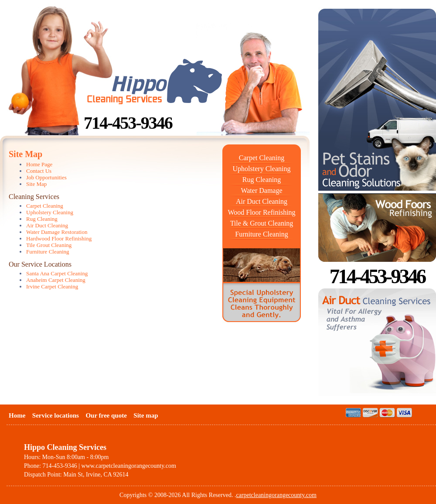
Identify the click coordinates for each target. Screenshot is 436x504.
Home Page (39, 164)
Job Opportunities (46, 177)
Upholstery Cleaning (262, 169)
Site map (146, 415)
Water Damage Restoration (57, 232)
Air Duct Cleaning (262, 201)
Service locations (56, 415)
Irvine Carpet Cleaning (52, 286)
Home (17, 415)
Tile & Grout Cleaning (262, 223)
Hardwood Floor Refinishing (59, 238)
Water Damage (261, 190)
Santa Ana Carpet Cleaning (57, 273)
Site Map (36, 184)
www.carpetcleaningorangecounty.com (129, 466)
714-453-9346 (128, 123)
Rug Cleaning (262, 180)
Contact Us (39, 171)
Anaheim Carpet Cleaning (56, 280)
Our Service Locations (40, 264)
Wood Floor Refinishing (261, 212)
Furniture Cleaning (261, 234)
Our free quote (106, 415)
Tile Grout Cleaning (49, 245)
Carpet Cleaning (262, 158)
